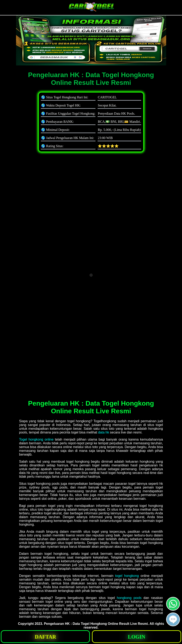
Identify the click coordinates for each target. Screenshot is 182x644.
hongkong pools (129, 598)
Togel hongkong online (36, 439)
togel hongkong (127, 576)
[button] (173, 619)
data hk (103, 432)
